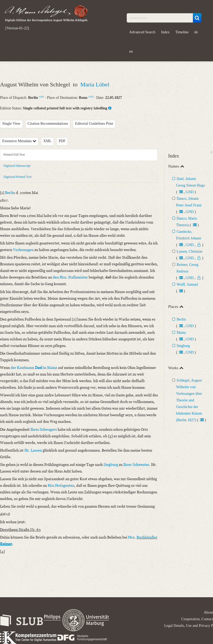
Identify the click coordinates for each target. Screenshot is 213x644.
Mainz (181, 333)
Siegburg (183, 346)
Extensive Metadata (19, 141)
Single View (12, 124)
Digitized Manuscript (17, 166)
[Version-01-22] (17, 28)
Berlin (181, 319)
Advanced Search (142, 32)
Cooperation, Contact (197, 619)
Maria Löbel (95, 84)
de (196, 32)
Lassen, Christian (189, 251)
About (208, 612)
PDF (62, 141)
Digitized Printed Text (17, 177)
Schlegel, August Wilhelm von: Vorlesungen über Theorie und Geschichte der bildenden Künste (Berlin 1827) (189, 400)
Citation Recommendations (48, 124)
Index (165, 32)
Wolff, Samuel (187, 284)
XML (47, 141)
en (131, 51)
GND (42, 97)
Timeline (182, 32)
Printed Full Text (14, 155)
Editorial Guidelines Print (94, 124)
